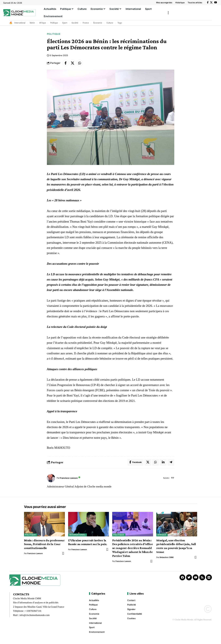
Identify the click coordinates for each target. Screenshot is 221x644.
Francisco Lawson (69, 478)
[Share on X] (73, 63)
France (86, 23)
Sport (65, 23)
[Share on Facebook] (66, 63)
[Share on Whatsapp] (80, 63)
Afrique (43, 23)
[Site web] (173, 478)
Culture (110, 23)
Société (75, 23)
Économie (98, 23)
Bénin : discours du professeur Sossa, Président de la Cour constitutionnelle (44, 544)
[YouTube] (216, 2)
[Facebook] (208, 2)
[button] (168, 13)
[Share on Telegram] (171, 462)
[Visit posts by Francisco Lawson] (51, 478)
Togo (120, 23)
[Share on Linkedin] (163, 462)
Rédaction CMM (167, 557)
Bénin (32, 23)
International (20, 23)
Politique (54, 23)
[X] (211, 2)
